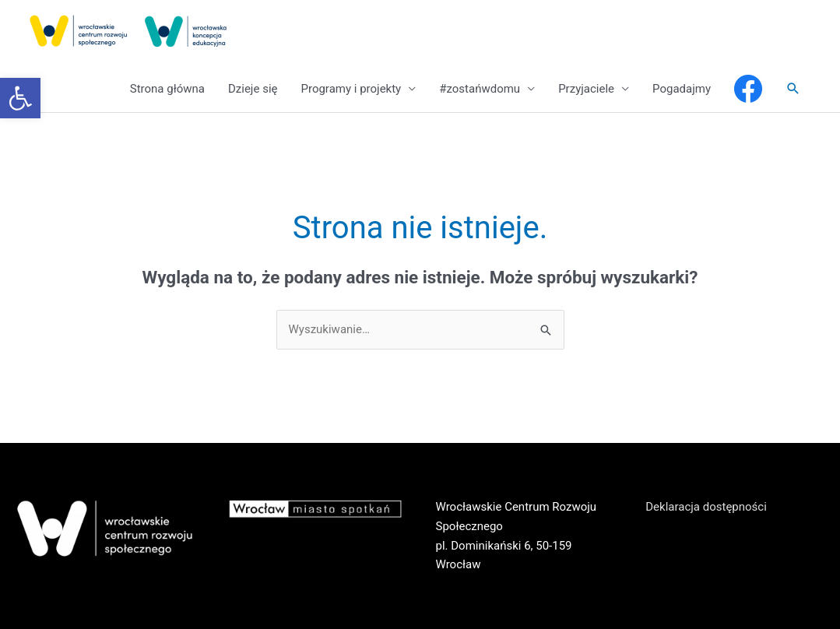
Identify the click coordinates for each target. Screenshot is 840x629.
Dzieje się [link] (253, 89)
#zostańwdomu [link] (480, 89)
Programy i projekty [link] (351, 89)
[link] (20, 98)
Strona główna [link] (167, 89)
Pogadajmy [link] (682, 89)
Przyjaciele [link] (586, 89)
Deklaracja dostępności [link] (706, 507)
